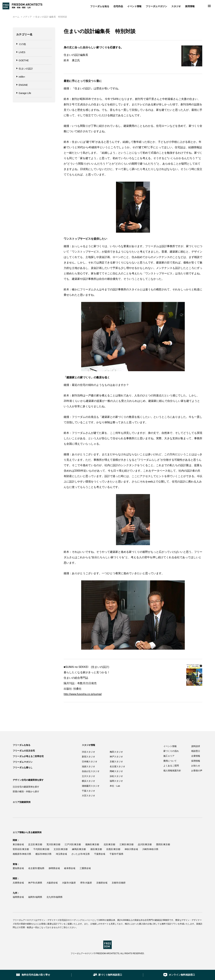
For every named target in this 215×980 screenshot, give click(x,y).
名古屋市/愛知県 (36, 868)
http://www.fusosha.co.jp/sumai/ (83, 694)
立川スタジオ (88, 776)
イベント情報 (134, 6)
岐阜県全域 (70, 868)
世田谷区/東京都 (21, 849)
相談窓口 (196, 751)
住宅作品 (118, 6)
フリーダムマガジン (156, 6)
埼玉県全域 (61, 854)
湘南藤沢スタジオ (91, 786)
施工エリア (169, 756)
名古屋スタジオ (117, 766)
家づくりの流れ (171, 751)
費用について (170, 761)
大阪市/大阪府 (69, 883)
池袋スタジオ (88, 766)
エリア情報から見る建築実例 (27, 832)
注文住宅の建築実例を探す (26, 787)
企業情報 (196, 756)
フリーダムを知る (100, 6)
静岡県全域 (54, 868)
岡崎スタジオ (116, 771)
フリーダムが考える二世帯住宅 (28, 756)
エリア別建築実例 (22, 802)
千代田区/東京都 (41, 849)
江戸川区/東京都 (73, 844)
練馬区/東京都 (79, 849)
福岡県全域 (18, 897)
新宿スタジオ (88, 757)
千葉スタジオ (88, 791)
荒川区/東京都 (53, 844)
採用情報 (190, 6)
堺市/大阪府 (86, 883)
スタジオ (176, 6)
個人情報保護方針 (172, 771)
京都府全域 (102, 883)
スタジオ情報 (88, 745)
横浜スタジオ (88, 781)
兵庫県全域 (18, 883)
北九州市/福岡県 (55, 897)
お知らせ (196, 766)
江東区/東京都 (127, 844)
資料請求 (196, 746)
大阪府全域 (52, 883)
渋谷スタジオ (88, 752)
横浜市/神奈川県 (44, 854)
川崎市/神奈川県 (150, 849)
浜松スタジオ (116, 776)
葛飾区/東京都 (92, 844)
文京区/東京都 (61, 849)
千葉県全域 (100, 854)
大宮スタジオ (88, 796)
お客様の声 (197, 771)
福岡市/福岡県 (35, 897)
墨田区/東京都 (163, 844)
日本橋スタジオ (90, 762)
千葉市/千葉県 (117, 854)
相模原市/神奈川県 (22, 854)
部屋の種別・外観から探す (26, 792)
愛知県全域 (18, 868)
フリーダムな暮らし (23, 768)
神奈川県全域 (131, 849)
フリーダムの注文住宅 (24, 751)
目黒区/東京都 (113, 849)
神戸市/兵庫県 (35, 883)
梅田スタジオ (116, 752)
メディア (27, 17)
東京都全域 (18, 844)
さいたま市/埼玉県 (80, 854)
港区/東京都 (96, 849)
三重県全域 (85, 868)
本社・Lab (115, 786)
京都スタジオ (116, 762)
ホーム (16, 17)
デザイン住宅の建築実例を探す (28, 780)
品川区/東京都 (145, 844)
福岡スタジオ (116, 781)
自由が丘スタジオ (91, 771)
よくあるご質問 (171, 766)
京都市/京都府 (119, 883)
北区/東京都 (109, 844)
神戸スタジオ (116, 757)
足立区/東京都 (35, 844)
